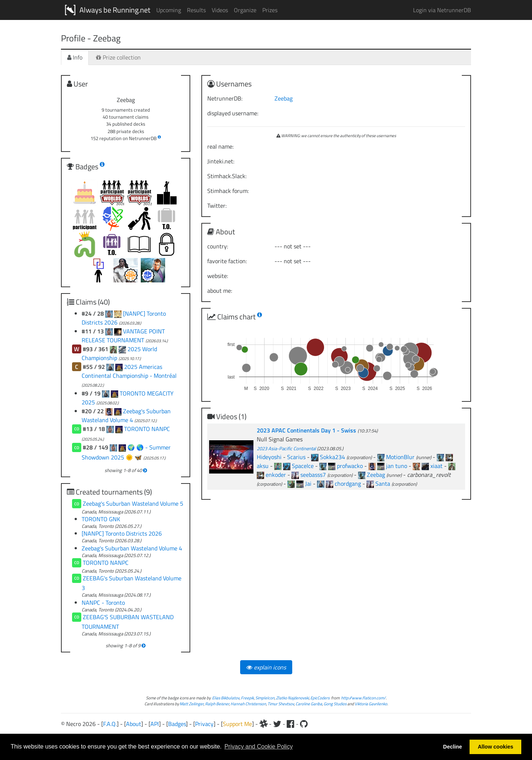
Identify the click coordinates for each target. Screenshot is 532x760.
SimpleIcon (265, 698)
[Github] (304, 724)
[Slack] (263, 724)
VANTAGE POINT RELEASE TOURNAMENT (123, 336)
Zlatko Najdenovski (292, 698)
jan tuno (397, 466)
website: (218, 276)
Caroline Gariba (309, 704)
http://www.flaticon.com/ (363, 698)
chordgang (348, 484)
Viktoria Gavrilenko (371, 704)
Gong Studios (335, 704)
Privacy (204, 724)
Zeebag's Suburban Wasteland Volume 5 (133, 503)
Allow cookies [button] (495, 747)
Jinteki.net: (221, 161)
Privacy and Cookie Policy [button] (258, 747)
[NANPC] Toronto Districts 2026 (122, 533)
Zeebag (284, 98)
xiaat (436, 466)
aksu (263, 466)
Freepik (247, 698)
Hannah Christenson (248, 704)
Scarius (296, 457)
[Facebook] (291, 724)
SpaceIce (303, 466)
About (134, 724)
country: (218, 246)
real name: (220, 146)
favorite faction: (227, 261)
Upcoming (169, 10)
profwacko (350, 466)
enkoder (276, 475)
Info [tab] (75, 57)
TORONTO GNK (101, 519)
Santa (383, 484)
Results (196, 10)
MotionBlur (400, 457)
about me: (220, 291)
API (155, 724)
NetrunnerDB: (225, 98)
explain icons (266, 667)
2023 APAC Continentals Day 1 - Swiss (307, 430)
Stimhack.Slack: (227, 176)
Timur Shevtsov (281, 704)
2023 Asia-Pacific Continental (286, 448)
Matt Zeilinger (192, 704)
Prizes (270, 10)
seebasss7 (313, 475)
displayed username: (233, 113)
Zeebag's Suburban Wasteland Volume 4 (126, 415)
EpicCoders (320, 698)
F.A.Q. (110, 724)
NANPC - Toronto (103, 603)
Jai (308, 484)
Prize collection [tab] (118, 57)
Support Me (237, 724)
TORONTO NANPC (147, 429)
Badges (177, 724)
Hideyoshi (269, 457)
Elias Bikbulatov (226, 698)
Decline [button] (452, 747)
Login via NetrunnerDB (442, 10)
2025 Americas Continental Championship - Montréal (129, 371)
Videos (220, 10)
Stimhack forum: (228, 191)
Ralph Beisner (217, 704)
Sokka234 (332, 457)
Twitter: (217, 206)
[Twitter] (277, 724)
